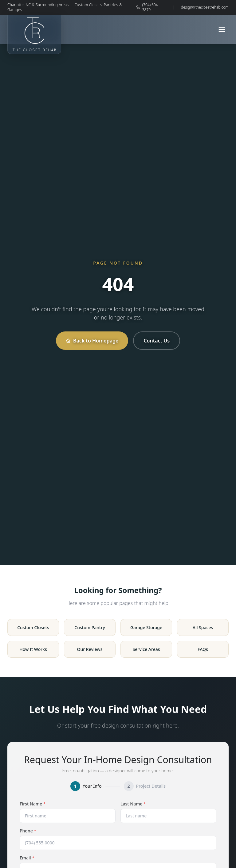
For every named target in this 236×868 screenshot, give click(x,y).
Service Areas (146, 649)
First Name (33, 804)
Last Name (133, 804)
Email (27, 858)
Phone (28, 831)
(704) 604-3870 (147, 7)
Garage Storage (146, 627)
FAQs (203, 649)
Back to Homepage (92, 341)
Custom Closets (33, 627)
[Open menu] (222, 29)
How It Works (33, 649)
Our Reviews (90, 649)
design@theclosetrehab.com (205, 7)
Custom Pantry (90, 627)
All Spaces (203, 627)
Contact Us (157, 341)
